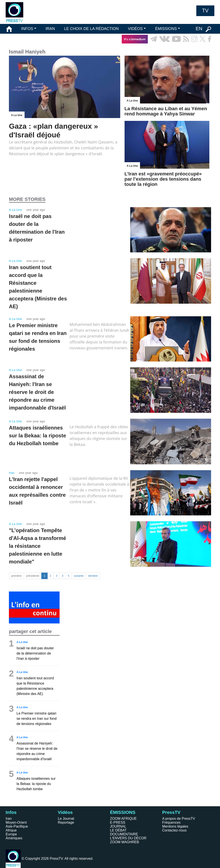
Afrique (11, 830)
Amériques (14, 838)
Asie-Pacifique (17, 826)
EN (199, 29)
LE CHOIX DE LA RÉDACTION (91, 29)
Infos (11, 812)
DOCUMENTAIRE (124, 834)
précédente (33, 576)
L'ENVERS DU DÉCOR (128, 838)
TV (205, 11)
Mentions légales (175, 826)
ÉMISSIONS (166, 29)
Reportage (66, 822)
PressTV (171, 812)
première (16, 576)
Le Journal (66, 819)
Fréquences (171, 822)
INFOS (27, 29)
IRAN (50, 29)
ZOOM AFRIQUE (123, 819)
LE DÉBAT (118, 830)
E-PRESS (118, 822)
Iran (9, 819)
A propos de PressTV (179, 819)
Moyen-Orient (16, 822)
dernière (93, 576)
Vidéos (65, 812)
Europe (11, 834)
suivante (79, 576)
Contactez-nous (174, 830)
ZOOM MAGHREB (124, 842)
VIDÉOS (135, 29)
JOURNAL (118, 826)
